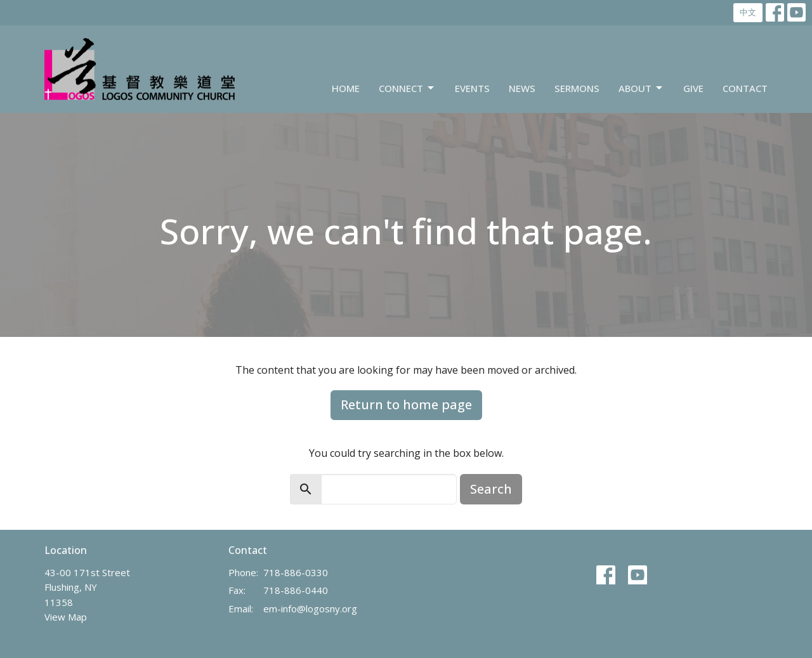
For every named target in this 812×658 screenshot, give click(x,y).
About (641, 89)
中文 (748, 12)
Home (346, 88)
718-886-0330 (296, 572)
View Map (66, 617)
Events (472, 88)
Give (693, 88)
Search (491, 489)
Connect (407, 89)
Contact (745, 88)
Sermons (577, 88)
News (522, 88)
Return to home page (406, 405)
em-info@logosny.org (310, 609)
